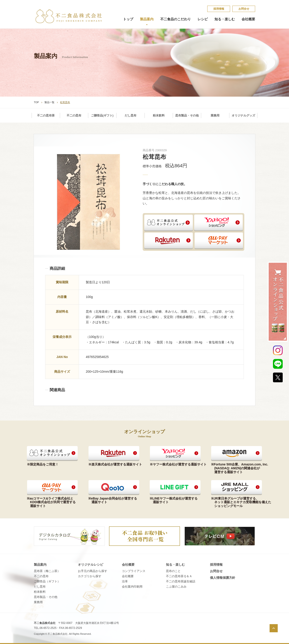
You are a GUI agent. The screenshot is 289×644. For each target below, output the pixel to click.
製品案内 (147, 19)
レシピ (203, 19)
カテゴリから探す (90, 576)
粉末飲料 (159, 115)
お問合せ (244, 9)
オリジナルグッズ (243, 115)
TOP (36, 102)
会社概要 (248, 19)
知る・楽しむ (225, 19)
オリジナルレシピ (91, 565)
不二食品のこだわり (176, 19)
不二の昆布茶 (46, 115)
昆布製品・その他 (187, 115)
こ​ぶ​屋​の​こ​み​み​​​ (176, 587)
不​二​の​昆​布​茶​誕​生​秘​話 (181, 581)
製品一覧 (49, 102)
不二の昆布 (74, 115)
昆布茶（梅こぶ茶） (47, 571)
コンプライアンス (134, 571)
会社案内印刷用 (132, 587)
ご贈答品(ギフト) (102, 115)
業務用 (215, 115)
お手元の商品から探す (93, 571)
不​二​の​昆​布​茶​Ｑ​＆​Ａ (179, 576)
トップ (128, 19)
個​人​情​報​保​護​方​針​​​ (223, 578)
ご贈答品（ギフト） (47, 581)
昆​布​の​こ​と (173, 571)
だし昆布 (131, 115)
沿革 (125, 581)
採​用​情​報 (219, 9)
